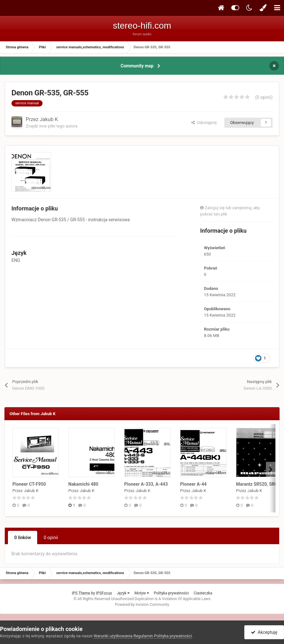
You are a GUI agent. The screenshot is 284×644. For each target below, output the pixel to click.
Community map (137, 66)
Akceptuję (264, 632)
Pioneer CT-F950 (29, 484)
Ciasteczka (203, 593)
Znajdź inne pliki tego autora (51, 126)
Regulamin (143, 636)
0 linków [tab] (23, 538)
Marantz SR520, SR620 (259, 484)
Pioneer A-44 (193, 484)
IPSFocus (104, 593)
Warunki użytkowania (113, 636)
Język (123, 593)
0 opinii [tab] (51, 538)
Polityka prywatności (171, 593)
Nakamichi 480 (83, 484)
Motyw (142, 593)
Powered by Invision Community (142, 605)
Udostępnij (204, 123)
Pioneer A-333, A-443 (146, 484)
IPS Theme (81, 593)
